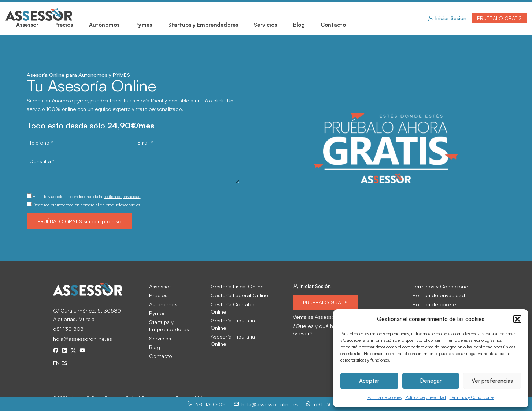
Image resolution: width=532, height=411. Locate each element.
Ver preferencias (492, 381)
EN (56, 364)
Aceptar (369, 381)
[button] (517, 319)
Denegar (431, 381)
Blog (299, 25)
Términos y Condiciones (472, 398)
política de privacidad (123, 196)
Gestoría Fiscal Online (237, 287)
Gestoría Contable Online (241, 305)
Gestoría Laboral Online (239, 296)
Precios (64, 25)
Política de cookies (385, 398)
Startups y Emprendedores (203, 25)
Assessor (27, 25)
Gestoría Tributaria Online (241, 314)
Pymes (144, 25)
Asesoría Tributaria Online (241, 322)
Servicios (265, 25)
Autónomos (104, 25)
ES (64, 364)
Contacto (333, 25)
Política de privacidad (426, 398)
